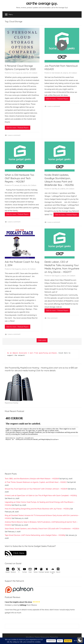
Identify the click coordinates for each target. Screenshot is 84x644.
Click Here (19, 553)
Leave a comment (14, 135)
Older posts (42, 340)
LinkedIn (8, 572)
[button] (80, 640)
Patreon (36, 572)
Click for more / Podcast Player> (18, 128)
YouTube (25, 572)
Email (30, 572)
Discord (58, 572)
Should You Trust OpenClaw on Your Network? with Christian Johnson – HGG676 (36, 489)
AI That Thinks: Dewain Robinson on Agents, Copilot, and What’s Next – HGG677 (36, 482)
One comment (52, 318)
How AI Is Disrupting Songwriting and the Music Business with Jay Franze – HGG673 (37, 509)
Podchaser (41, 572)
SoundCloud (53, 573)
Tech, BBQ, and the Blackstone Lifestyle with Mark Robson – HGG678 (32, 479)
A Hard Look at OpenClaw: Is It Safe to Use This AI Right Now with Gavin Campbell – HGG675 (41, 495)
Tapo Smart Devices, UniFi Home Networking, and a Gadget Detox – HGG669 (35, 535)
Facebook (13, 572)
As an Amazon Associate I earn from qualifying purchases (32, 353)
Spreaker (47, 572)
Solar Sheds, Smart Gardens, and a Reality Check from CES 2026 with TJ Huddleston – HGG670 (42, 529)
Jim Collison (33, 73)
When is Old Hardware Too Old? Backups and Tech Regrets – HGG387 (19, 178)
